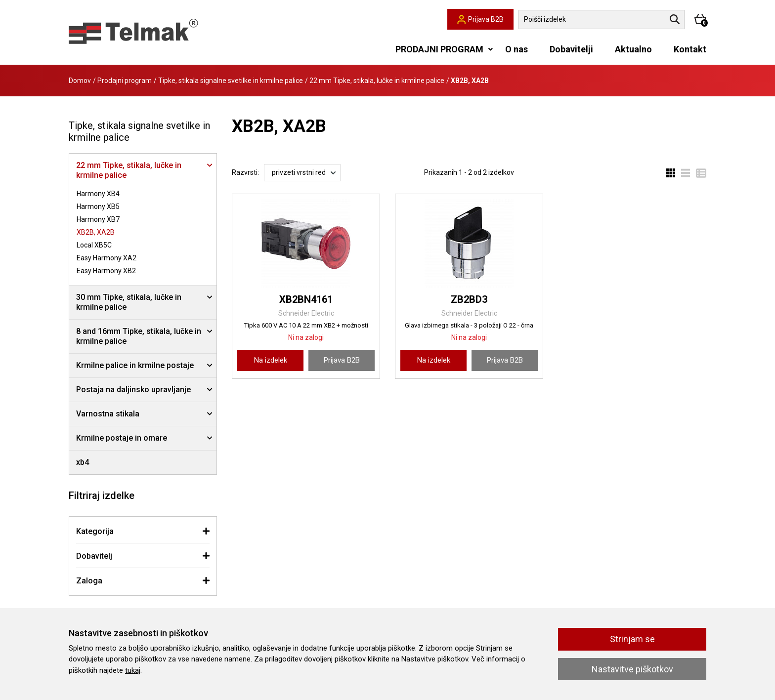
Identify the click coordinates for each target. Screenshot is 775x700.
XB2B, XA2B (96, 232)
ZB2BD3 (469, 299)
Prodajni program (125, 81)
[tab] (143, 531)
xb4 (83, 462)
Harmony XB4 (98, 194)
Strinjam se (632, 639)
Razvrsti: (245, 172)
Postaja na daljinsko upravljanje (133, 390)
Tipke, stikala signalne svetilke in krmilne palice (231, 81)
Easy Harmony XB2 (106, 271)
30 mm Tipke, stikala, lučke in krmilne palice (129, 302)
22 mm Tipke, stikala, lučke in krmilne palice (377, 81)
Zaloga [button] (89, 581)
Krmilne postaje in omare (122, 438)
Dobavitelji (571, 49)
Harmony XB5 (98, 206)
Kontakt (690, 49)
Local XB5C (94, 245)
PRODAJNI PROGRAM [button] (439, 49)
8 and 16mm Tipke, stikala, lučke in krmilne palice (139, 336)
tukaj (133, 670)
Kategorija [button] (95, 531)
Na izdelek (271, 360)
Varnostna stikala (108, 414)
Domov (80, 81)
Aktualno (633, 49)
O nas (517, 49)
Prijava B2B (342, 360)
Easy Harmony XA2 (107, 258)
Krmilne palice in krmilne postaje (135, 365)
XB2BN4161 (306, 299)
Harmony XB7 (98, 219)
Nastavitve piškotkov (632, 669)
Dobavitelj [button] (94, 556)
